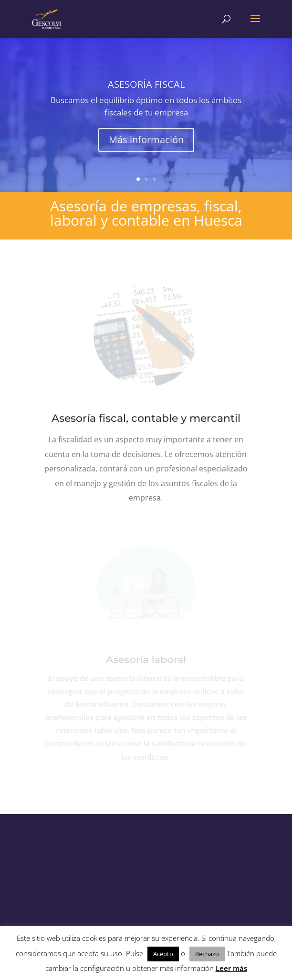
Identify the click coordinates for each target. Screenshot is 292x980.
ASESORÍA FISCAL (146, 88)
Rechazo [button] (207, 954)
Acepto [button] (163, 954)
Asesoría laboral (146, 664)
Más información (146, 143)
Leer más (231, 968)
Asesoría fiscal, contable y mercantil (146, 419)
